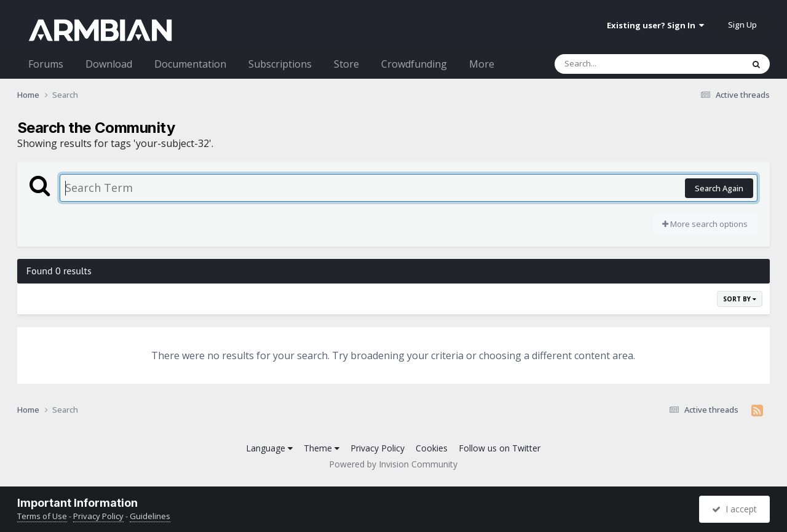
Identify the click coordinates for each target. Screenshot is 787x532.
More (482, 64)
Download (109, 64)
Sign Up (742, 25)
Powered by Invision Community (393, 464)
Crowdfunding (414, 64)
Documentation (190, 64)
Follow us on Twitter (500, 448)
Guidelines (150, 516)
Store (346, 64)
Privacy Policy (378, 448)
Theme (322, 448)
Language (269, 448)
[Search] (617, 64)
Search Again (719, 188)
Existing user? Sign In (655, 25)
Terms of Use (42, 516)
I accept (734, 509)
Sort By (740, 299)
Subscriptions (280, 64)
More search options (705, 224)
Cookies (432, 448)
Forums (46, 64)
